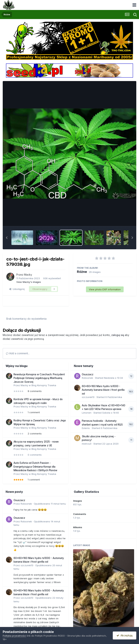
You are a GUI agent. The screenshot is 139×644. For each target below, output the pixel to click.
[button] (7, 238)
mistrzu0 (87, 444)
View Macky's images (29, 282)
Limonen (87, 413)
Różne (82, 272)
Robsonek (87, 378)
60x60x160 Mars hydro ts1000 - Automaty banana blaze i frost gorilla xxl (103, 390)
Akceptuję (125, 635)
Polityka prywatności (14, 636)
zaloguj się (118, 335)
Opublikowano (50, 504)
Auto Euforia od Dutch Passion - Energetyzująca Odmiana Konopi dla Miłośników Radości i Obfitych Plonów (35, 467)
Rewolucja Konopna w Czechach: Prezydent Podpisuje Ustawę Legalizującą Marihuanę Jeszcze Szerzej (39, 378)
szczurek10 (88, 397)
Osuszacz (88, 374)
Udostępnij (17, 289)
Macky (28, 275)
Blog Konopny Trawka (44, 385)
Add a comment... (18, 353)
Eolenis (86, 428)
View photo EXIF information (105, 289)
